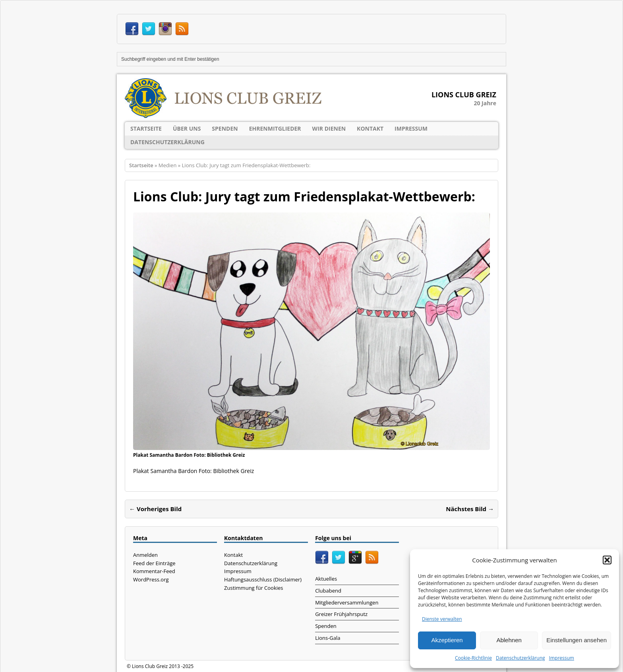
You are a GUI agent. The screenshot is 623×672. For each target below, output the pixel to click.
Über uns (187, 128)
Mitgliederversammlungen (347, 602)
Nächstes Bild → (470, 509)
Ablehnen (509, 640)
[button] (607, 560)
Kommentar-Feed (154, 571)
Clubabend (328, 591)
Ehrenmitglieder (275, 128)
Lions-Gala (328, 638)
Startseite (146, 128)
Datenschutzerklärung (520, 658)
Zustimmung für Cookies (253, 588)
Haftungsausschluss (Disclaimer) (263, 579)
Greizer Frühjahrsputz (341, 614)
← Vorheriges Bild (155, 509)
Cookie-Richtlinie (473, 658)
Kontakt (370, 128)
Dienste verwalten (442, 619)
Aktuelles (326, 579)
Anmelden (145, 555)
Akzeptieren (447, 640)
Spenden (225, 128)
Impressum (562, 658)
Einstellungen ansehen (577, 640)
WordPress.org (151, 579)
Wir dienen (329, 128)
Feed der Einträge (154, 563)
